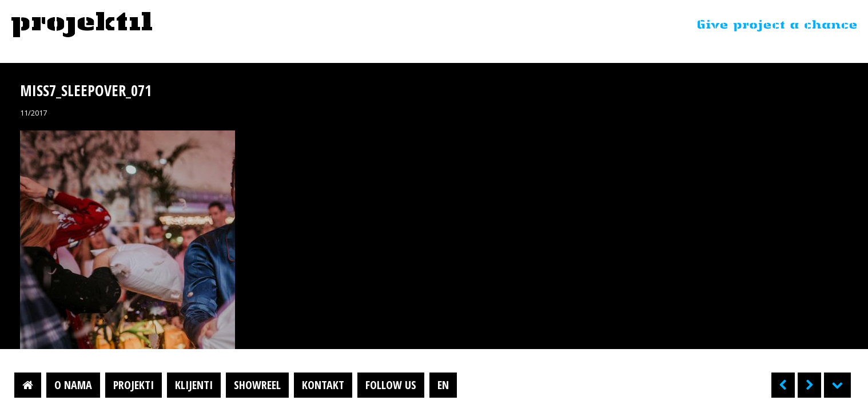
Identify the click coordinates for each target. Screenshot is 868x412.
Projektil (82, 25)
